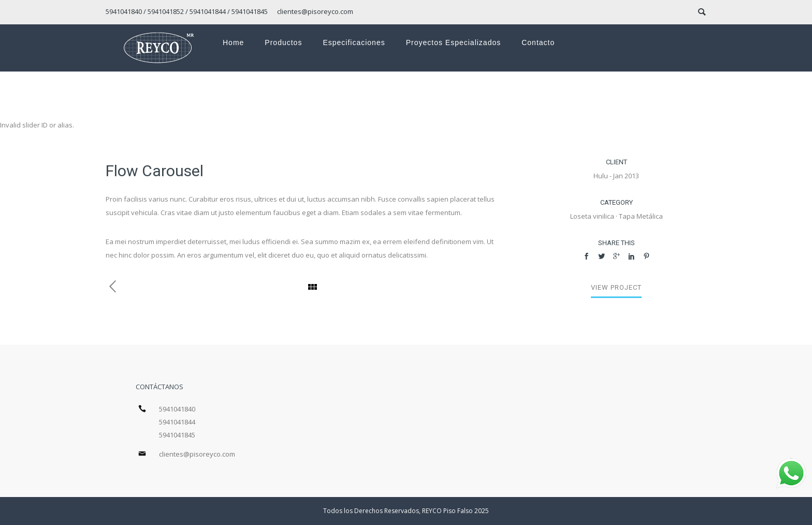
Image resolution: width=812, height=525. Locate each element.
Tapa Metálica (641, 216)
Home (233, 42)
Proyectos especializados (454, 42)
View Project (616, 287)
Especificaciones (354, 42)
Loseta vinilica (592, 216)
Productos (283, 42)
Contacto (538, 42)
